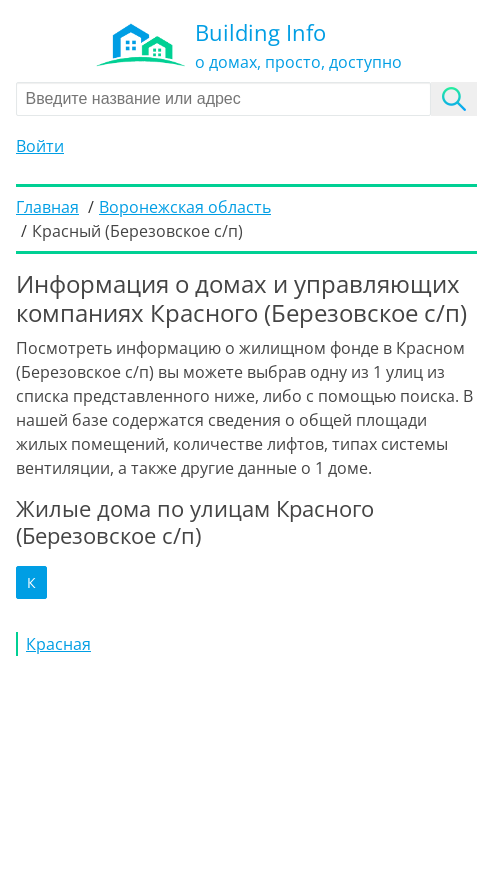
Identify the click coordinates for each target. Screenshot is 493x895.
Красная (58, 644)
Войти (40, 146)
